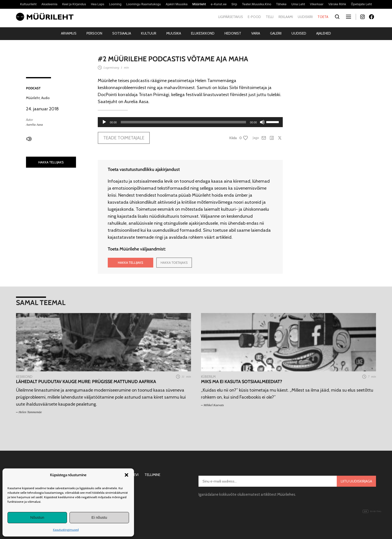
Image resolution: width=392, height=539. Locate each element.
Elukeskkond (203, 33)
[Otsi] (337, 17)
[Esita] (104, 122)
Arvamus (69, 33)
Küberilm (208, 377)
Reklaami (286, 17)
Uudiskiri (305, 17)
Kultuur (149, 33)
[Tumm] (262, 122)
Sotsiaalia (122, 33)
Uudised (299, 33)
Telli (270, 17)
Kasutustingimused (66, 530)
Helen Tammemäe (30, 412)
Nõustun (37, 517)
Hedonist (233, 33)
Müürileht (33, 98)
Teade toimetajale (124, 138)
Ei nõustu (99, 517)
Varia (256, 33)
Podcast (33, 88)
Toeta (323, 17)
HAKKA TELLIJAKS (51, 162)
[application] (190, 122)
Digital (372, 511)
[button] (126, 475)
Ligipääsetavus (231, 17)
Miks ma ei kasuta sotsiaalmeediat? (241, 382)
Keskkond (24, 377)
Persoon (94, 33)
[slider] (183, 122)
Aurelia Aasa (34, 124)
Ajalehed (324, 33)
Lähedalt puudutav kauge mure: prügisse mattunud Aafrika (86, 382)
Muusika (174, 33)
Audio (45, 98)
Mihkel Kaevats (214, 405)
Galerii (276, 33)
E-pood (254, 17)
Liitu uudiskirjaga (356, 481)
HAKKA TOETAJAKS (174, 262)
